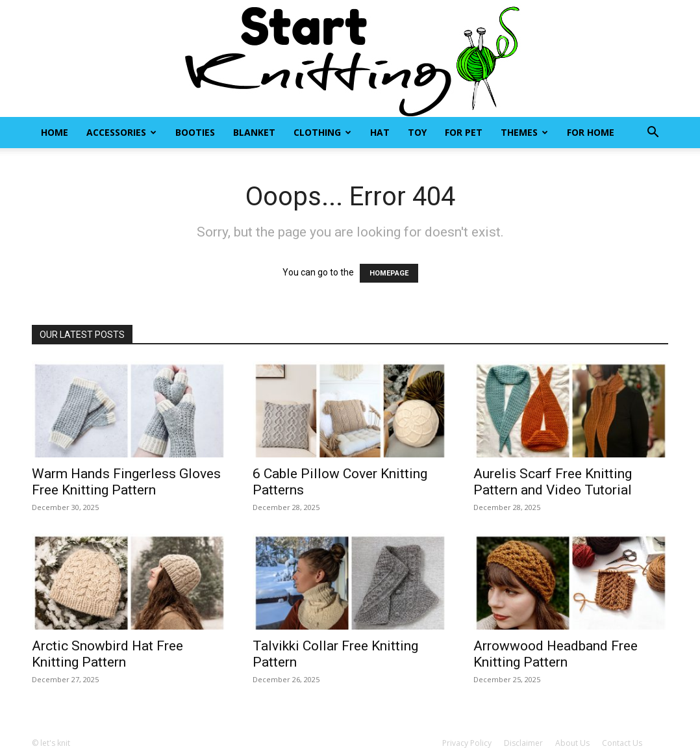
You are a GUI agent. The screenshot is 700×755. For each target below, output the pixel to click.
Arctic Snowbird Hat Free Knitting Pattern (107, 654)
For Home (591, 132)
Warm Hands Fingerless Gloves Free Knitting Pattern (126, 482)
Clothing (322, 132)
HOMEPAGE (389, 273)
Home (55, 132)
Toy (417, 132)
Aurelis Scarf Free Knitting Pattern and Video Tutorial (553, 482)
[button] (653, 134)
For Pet (464, 132)
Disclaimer (523, 743)
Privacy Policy (467, 743)
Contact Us (622, 743)
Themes (524, 132)
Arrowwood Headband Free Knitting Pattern (556, 654)
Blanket (254, 132)
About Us (572, 743)
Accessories (121, 132)
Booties (195, 132)
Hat (380, 132)
